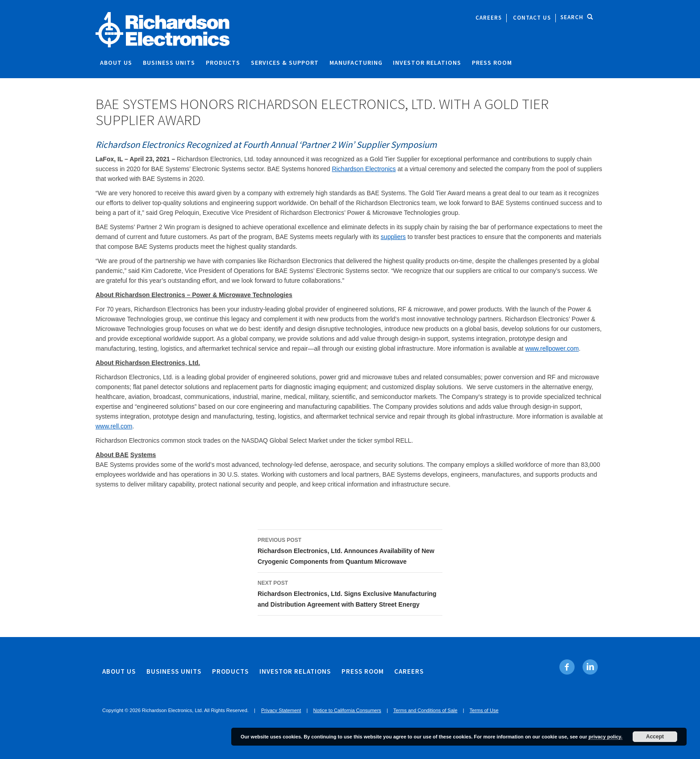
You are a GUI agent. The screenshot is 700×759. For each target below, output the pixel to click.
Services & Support (285, 63)
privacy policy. (605, 737)
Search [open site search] (577, 17)
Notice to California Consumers (347, 710)
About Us (116, 63)
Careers (489, 18)
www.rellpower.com (552, 348)
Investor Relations (427, 63)
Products (223, 63)
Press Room (492, 63)
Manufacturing (356, 63)
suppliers (393, 237)
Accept (655, 737)
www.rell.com (114, 426)
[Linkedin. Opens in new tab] (590, 667)
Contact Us (532, 18)
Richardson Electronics (364, 169)
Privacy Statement (281, 710)
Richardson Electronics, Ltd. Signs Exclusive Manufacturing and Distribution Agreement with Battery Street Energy (350, 593)
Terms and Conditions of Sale (425, 710)
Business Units (169, 63)
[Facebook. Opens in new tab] (567, 667)
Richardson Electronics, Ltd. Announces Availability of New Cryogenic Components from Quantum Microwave (350, 550)
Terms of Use (484, 710)
